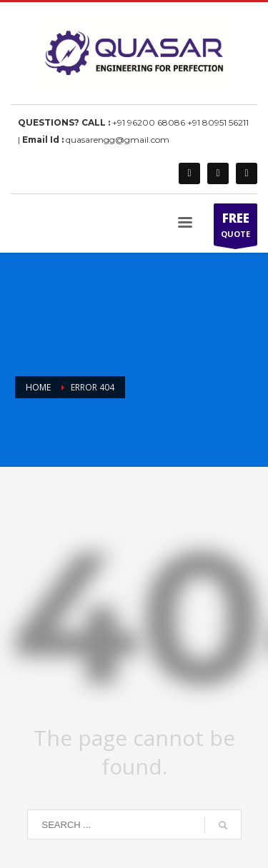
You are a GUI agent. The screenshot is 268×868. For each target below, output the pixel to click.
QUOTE (235, 228)
